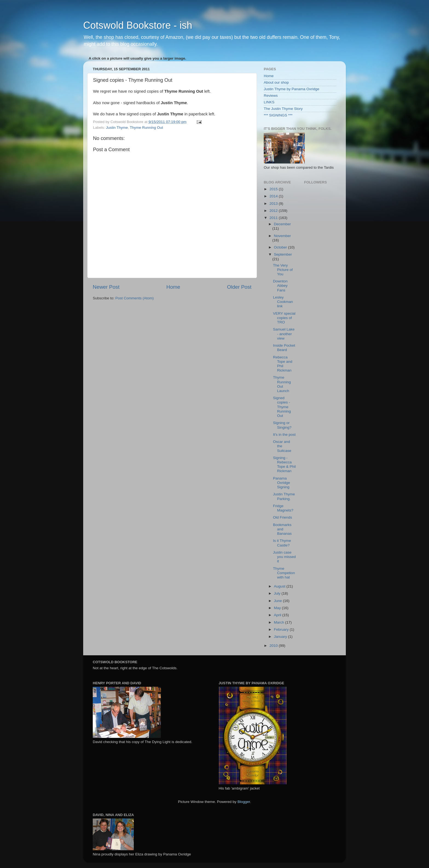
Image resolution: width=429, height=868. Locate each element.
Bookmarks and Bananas (282, 529)
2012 (274, 211)
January (281, 637)
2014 (274, 196)
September (283, 254)
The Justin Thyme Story (283, 109)
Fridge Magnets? (283, 508)
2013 (274, 204)
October (281, 247)
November (282, 236)
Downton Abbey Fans (280, 286)
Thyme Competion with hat (284, 573)
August (280, 586)
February (282, 629)
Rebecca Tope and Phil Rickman (283, 364)
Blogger (244, 802)
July (278, 593)
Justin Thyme (117, 128)
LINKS (269, 102)
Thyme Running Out (147, 128)
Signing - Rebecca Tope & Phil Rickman (284, 464)
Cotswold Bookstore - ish (138, 25)
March (279, 622)
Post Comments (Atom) (135, 298)
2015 (274, 189)
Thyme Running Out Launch (282, 384)
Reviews (271, 96)
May (278, 608)
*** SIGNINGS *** (278, 115)
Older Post (239, 287)
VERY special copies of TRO (284, 318)
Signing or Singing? (282, 425)
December (282, 224)
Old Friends (283, 517)
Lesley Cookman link (283, 302)
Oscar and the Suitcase (282, 446)
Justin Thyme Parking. (284, 496)
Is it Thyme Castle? (282, 543)
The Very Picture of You (283, 270)
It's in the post (284, 435)
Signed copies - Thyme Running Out (282, 407)
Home (173, 287)
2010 (274, 646)
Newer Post (106, 287)
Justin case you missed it (284, 557)
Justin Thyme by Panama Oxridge (292, 89)
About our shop (276, 82)
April (278, 615)
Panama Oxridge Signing (282, 483)
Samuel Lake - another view (284, 334)
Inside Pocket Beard (284, 348)
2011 (274, 218)
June (278, 601)
